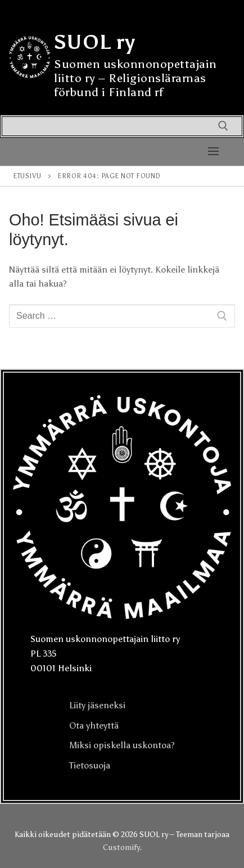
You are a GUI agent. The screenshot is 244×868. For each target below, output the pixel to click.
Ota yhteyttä (94, 725)
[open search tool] (223, 126)
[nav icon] (213, 152)
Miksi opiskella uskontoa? (122, 745)
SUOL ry (95, 42)
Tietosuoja (90, 765)
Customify (121, 847)
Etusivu (27, 176)
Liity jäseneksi (97, 705)
